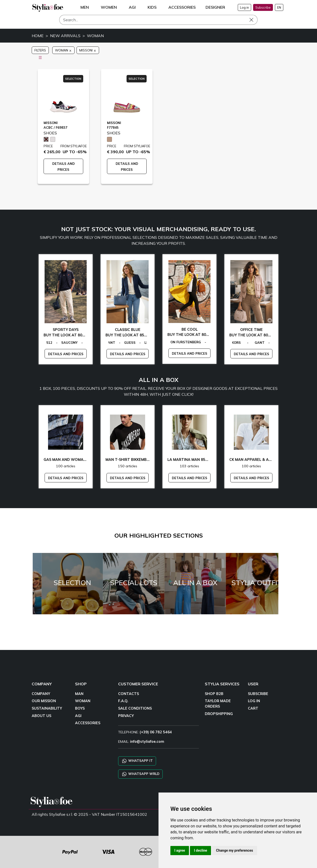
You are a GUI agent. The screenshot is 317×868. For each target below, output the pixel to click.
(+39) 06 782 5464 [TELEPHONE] (156, 732)
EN (279, 7)
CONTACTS (129, 694)
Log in (244, 7)
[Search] (158, 20)
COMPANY (41, 694)
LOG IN (254, 701)
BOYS (80, 708)
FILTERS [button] (40, 51)
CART (253, 708)
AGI (78, 716)
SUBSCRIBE (258, 694)
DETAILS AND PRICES (66, 354)
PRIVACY (126, 716)
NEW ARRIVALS (65, 36)
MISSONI (88, 50)
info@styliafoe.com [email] (147, 742)
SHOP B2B (214, 694)
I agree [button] (180, 850)
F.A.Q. (123, 701)
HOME (38, 36)
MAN (79, 694)
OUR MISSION (44, 701)
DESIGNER (215, 7)
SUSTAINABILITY (47, 708)
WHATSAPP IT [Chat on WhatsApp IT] (137, 761)
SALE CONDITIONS (135, 708)
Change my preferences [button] (234, 850)
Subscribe (263, 7)
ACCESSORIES (88, 723)
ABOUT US (41, 716)
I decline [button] (200, 850)
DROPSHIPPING (219, 714)
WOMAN (95, 36)
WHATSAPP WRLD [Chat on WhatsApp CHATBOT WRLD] (140, 774)
